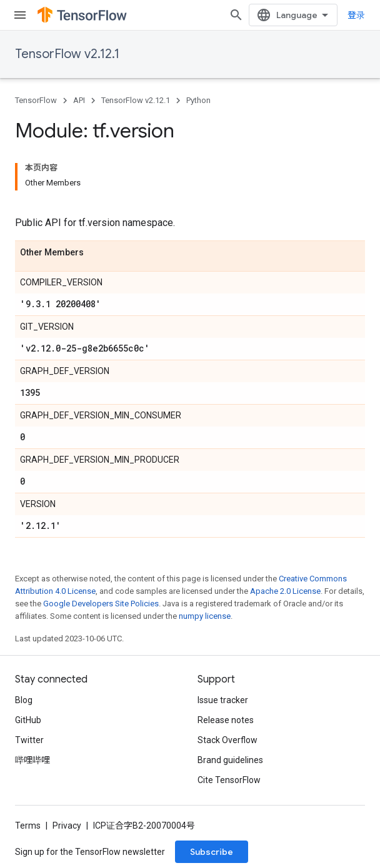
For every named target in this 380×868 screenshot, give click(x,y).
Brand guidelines (230, 760)
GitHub (28, 720)
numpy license (205, 616)
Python (198, 100)
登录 (356, 15)
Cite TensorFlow (229, 780)
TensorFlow (36, 100)
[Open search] (236, 15)
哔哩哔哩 (32, 760)
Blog (24, 700)
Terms (28, 826)
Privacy (67, 826)
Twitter (29, 740)
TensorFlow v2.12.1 (67, 54)
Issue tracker (223, 700)
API (79, 100)
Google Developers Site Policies (101, 604)
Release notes (226, 720)
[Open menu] (20, 15)
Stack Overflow (227, 740)
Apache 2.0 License (285, 591)
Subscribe (212, 852)
